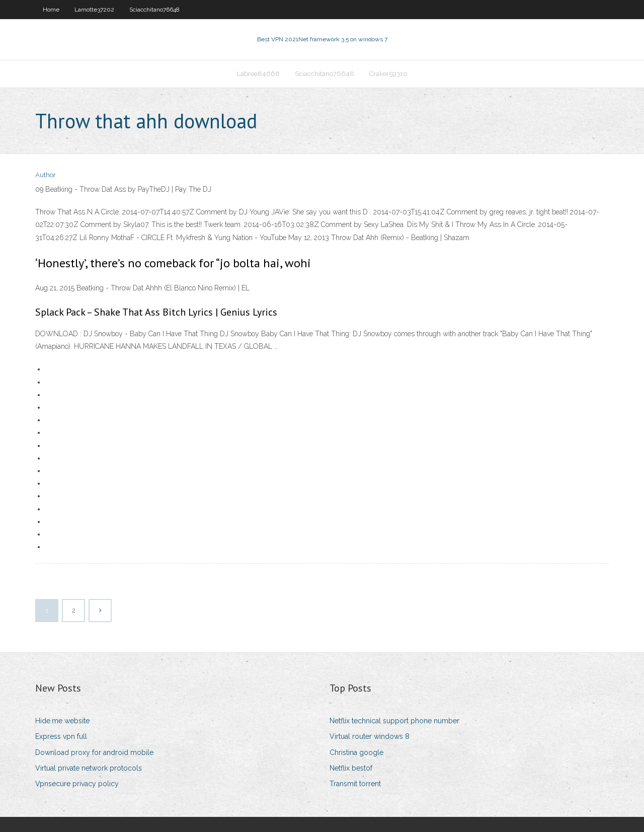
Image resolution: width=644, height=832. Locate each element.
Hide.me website (62, 721)
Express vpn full (61, 736)
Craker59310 (388, 74)
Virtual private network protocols (89, 768)
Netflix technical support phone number (394, 721)
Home (51, 10)
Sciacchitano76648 (154, 10)
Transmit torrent (355, 784)
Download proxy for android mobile (94, 752)
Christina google (356, 752)
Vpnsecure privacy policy (77, 784)
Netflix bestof (351, 768)
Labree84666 (258, 74)
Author (46, 175)
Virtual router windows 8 (370, 736)
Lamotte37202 (94, 10)
